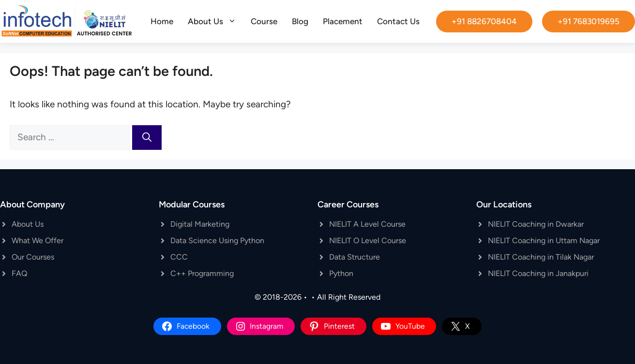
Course (264, 21)
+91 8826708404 (484, 21)
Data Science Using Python (217, 240)
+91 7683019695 (589, 21)
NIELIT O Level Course (368, 240)
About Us (216, 21)
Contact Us (398, 21)
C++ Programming (202, 273)
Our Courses (33, 257)
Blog (300, 21)
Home (162, 21)
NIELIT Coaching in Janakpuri (538, 273)
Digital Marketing (200, 224)
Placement (343, 21)
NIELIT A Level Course (367, 224)
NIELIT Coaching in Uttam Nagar (544, 240)
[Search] (147, 138)
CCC (179, 257)
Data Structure (355, 257)
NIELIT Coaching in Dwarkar (536, 224)
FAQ (19, 273)
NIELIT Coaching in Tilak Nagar (541, 257)
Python (341, 273)
